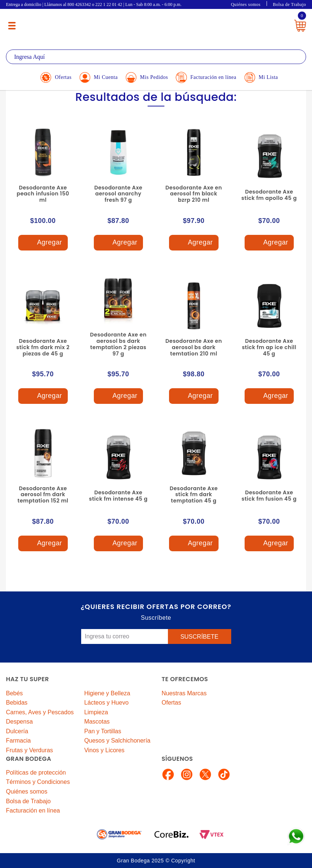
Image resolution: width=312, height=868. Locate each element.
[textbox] (156, 57)
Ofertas (171, 703)
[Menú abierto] (12, 26)
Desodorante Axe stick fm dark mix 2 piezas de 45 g (43, 347)
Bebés (14, 693)
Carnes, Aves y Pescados (40, 712)
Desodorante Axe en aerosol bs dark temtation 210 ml (194, 347)
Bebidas (17, 703)
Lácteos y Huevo (106, 703)
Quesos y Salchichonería (117, 741)
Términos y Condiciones (38, 782)
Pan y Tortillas (103, 731)
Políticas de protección (36, 773)
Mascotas (97, 722)
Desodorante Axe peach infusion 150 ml (43, 194)
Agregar (43, 243)
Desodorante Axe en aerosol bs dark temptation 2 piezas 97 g (118, 344)
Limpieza (96, 712)
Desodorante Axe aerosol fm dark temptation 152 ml (43, 495)
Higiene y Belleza (107, 693)
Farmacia (18, 741)
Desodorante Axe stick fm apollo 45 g (269, 195)
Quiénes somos (246, 4)
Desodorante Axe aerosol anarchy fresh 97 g (118, 194)
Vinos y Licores (104, 750)
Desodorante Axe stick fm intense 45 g (118, 496)
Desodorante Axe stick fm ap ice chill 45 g (269, 347)
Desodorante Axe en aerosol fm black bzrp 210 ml (194, 194)
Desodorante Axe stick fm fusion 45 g (269, 496)
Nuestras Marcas (184, 693)
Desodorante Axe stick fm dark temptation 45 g (194, 495)
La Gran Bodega (152, 23)
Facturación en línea (33, 810)
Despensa (19, 722)
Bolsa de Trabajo (289, 4)
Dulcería (17, 731)
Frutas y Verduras (29, 750)
